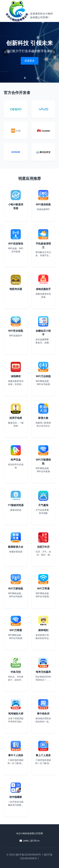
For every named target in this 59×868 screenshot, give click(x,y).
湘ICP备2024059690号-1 (29, 855)
